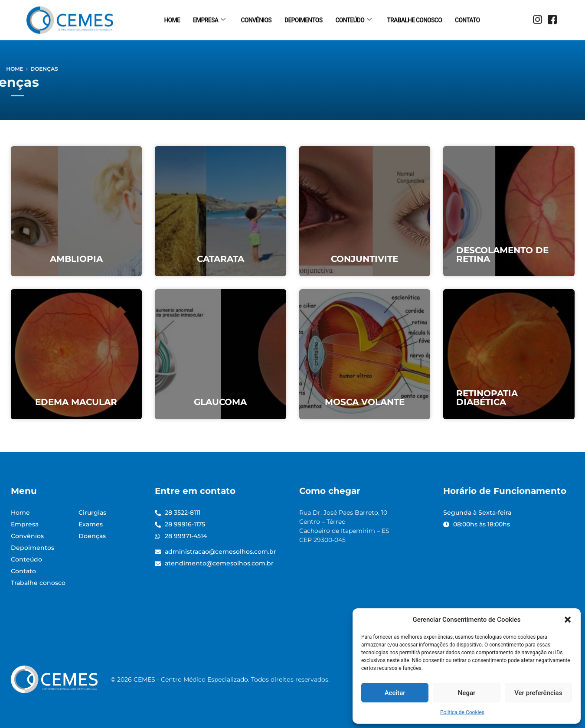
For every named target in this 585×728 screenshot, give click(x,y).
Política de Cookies (462, 712)
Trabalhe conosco (414, 19)
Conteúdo (353, 19)
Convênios (256, 19)
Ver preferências (538, 693)
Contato (467, 19)
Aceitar (395, 693)
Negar (467, 693)
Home (172, 19)
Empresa (209, 19)
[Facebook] (552, 19)
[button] (568, 620)
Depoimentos (303, 19)
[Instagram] (537, 19)
